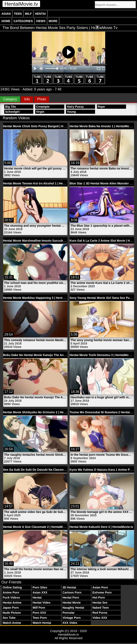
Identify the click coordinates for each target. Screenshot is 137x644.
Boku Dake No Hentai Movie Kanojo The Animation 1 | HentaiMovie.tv (52, 355)
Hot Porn (99, 598)
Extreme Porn (102, 592)
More (53, 21)
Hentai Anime (12, 603)
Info (27, 99)
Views (41, 21)
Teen (18, 14)
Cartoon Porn (72, 592)
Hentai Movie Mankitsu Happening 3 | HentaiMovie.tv (40, 298)
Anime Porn (11, 592)
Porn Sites (40, 587)
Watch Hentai (42, 623)
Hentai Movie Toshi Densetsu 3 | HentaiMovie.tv (103, 355)
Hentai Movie (72, 603)
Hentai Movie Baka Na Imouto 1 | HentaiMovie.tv (103, 126)
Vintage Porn (72, 618)
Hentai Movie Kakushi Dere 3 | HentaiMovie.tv (101, 527)
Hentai (40, 14)
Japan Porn (11, 608)
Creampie (43, 107)
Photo (42, 99)
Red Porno (100, 613)
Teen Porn (40, 618)
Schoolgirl (12, 112)
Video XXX (100, 618)
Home (6, 21)
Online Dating (12, 587)
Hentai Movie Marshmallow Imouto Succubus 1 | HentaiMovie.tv (48, 241)
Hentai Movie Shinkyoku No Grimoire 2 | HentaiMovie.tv (42, 412)
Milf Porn (39, 608)
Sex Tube (9, 618)
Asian (6, 14)
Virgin (40, 112)
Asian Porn (100, 587)
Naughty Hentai (73, 608)
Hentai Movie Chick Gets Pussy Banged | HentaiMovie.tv (43, 126)
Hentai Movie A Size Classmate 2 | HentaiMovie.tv (38, 527)
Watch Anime (12, 623)
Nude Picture (12, 613)
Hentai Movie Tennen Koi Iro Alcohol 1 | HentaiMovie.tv (42, 183)
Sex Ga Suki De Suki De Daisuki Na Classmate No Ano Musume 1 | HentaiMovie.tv (60, 470)
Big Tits (10, 107)
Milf (28, 14)
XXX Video (70, 623)
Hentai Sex (100, 603)
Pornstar (69, 613)
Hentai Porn (71, 598)
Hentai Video (42, 603)
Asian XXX (40, 592)
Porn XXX (39, 613)
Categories (23, 21)
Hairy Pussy (75, 107)
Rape (101, 107)
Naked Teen (101, 608)
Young (71, 112)
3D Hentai (69, 587)
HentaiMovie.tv (21, 4)
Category (10, 99)
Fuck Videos (11, 598)
